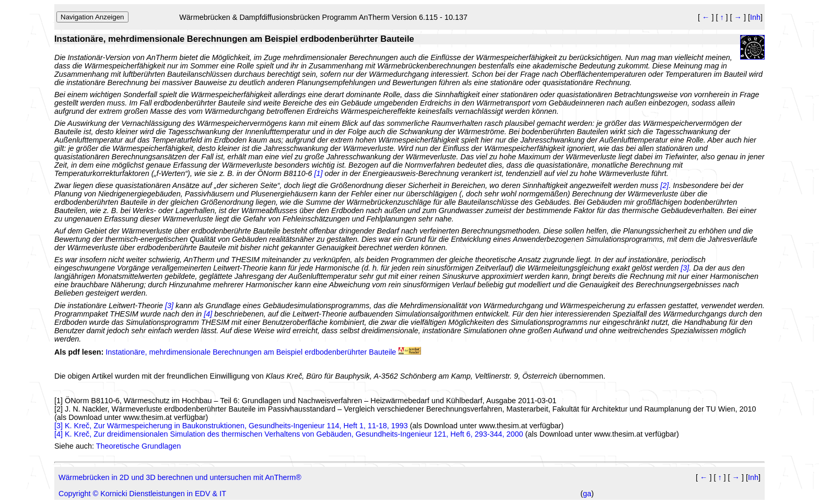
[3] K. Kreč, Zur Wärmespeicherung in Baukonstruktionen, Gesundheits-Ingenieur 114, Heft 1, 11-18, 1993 (231, 426)
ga (587, 494)
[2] (58, 409)
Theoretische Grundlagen (138, 446)
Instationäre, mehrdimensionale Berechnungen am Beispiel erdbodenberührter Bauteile (251, 352)
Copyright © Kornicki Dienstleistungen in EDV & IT (142, 494)
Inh (755, 17)
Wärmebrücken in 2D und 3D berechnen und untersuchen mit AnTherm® (180, 477)
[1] (58, 401)
